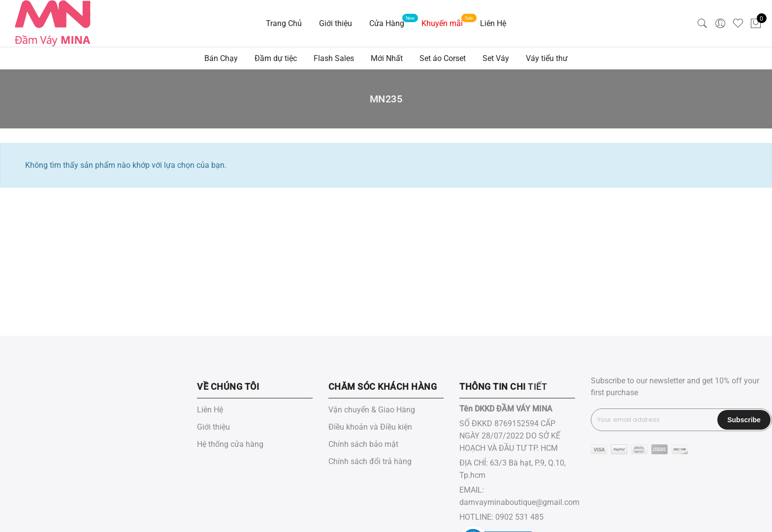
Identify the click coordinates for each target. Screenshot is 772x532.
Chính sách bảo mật (363, 444)
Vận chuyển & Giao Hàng (372, 410)
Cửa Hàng (387, 23)
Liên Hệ (493, 23)
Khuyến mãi (442, 23)
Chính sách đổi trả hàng (370, 461)
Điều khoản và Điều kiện (370, 427)
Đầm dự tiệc (276, 58)
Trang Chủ (284, 23)
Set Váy (496, 58)
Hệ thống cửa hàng (230, 444)
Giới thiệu (336, 23)
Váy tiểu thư (547, 58)
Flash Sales (334, 58)
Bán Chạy (221, 58)
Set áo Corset (443, 58)
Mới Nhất (387, 58)
